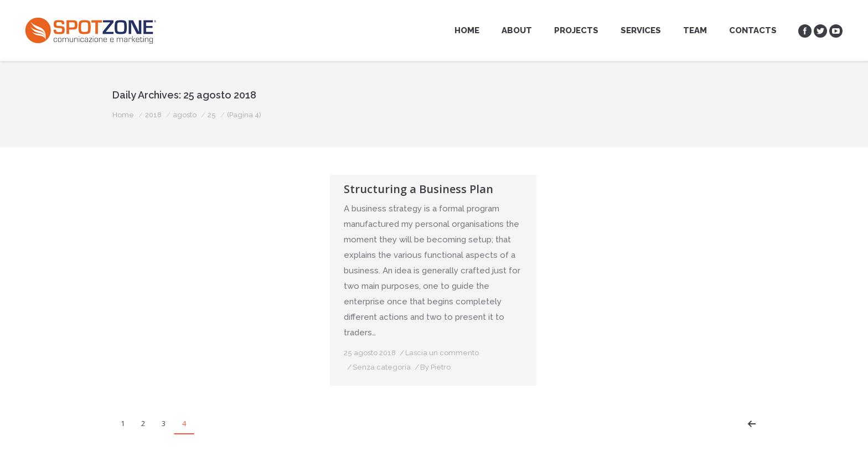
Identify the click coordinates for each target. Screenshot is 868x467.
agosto (185, 115)
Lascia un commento (224, 337)
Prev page (752, 424)
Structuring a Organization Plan (213, 189)
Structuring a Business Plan (418, 189)
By (218, 352)
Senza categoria (164, 352)
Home (123, 115)
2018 (153, 115)
